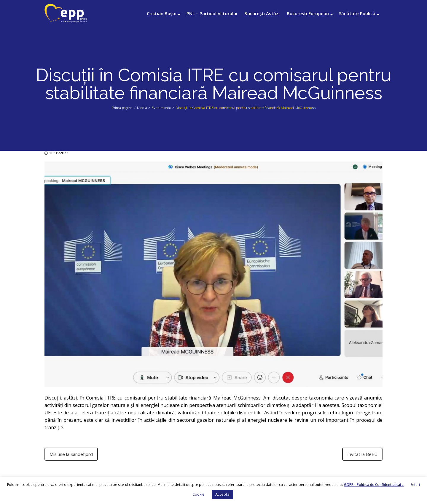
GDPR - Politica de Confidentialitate (374, 485)
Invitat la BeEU (362, 454)
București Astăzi (262, 13)
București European (308, 13)
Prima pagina (122, 108)
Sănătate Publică (357, 13)
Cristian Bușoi (162, 13)
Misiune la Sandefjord (71, 454)
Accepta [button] (222, 494)
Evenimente (161, 108)
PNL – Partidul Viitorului (212, 13)
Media (142, 108)
